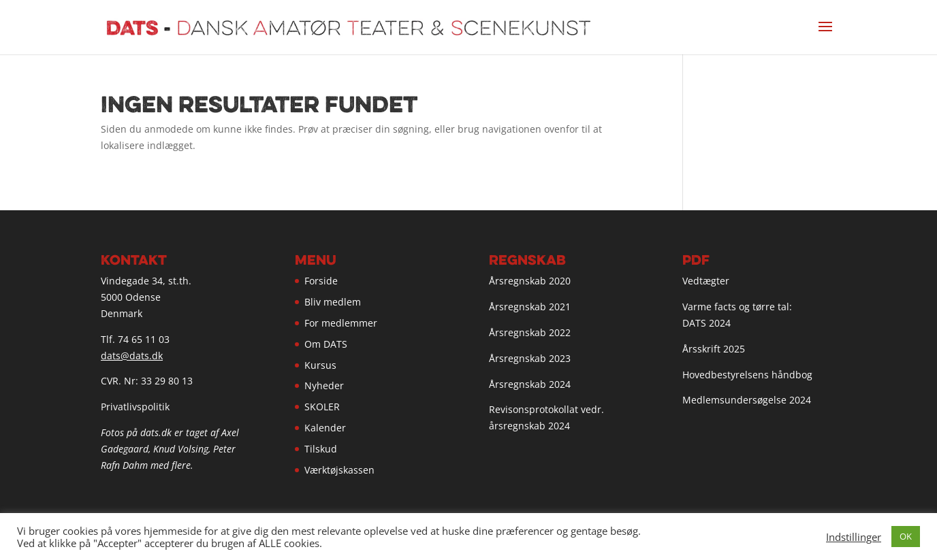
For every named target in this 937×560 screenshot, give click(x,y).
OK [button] (906, 536)
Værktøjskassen (339, 470)
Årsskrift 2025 (714, 349)
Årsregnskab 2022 (530, 332)
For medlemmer (341, 323)
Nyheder (324, 385)
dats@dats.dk (132, 356)
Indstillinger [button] (854, 537)
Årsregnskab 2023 (530, 358)
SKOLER (322, 407)
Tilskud (321, 449)
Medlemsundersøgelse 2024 (747, 400)
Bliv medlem (333, 302)
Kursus (320, 365)
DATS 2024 (706, 323)
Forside (321, 281)
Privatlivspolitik (135, 407)
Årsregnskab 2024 (530, 384)
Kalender (325, 428)
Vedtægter (706, 281)
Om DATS (326, 344)
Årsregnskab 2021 (530, 307)
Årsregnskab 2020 (530, 281)
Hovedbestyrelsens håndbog (747, 375)
